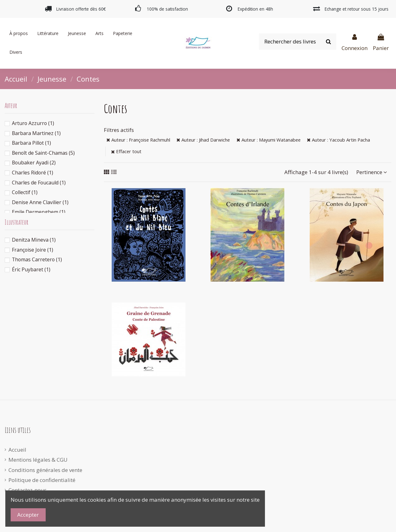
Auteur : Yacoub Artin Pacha (338, 140)
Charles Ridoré (33, 173)
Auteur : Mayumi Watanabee (269, 140)
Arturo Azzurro (33, 123)
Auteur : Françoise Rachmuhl (138, 140)
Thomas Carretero (37, 259)
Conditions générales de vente (45, 470)
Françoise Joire (33, 250)
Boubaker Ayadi (34, 163)
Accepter (28, 515)
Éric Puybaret (31, 269)
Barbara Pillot (31, 143)
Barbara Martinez (36, 133)
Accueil (17, 450)
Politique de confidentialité (42, 480)
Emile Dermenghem (39, 212)
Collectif (25, 192)
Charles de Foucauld (39, 183)
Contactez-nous (28, 490)
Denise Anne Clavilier (40, 202)
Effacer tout (126, 151)
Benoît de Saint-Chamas (43, 153)
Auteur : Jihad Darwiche (203, 140)
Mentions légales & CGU (38, 460)
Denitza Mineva (34, 240)
